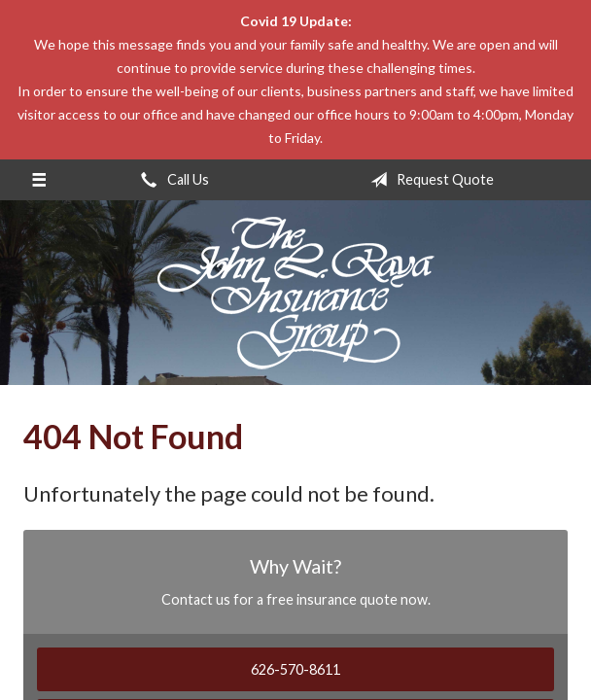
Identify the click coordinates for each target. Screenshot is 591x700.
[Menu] (38, 180)
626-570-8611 (295, 669)
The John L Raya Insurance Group (296, 293)
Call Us (171, 180)
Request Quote (428, 180)
